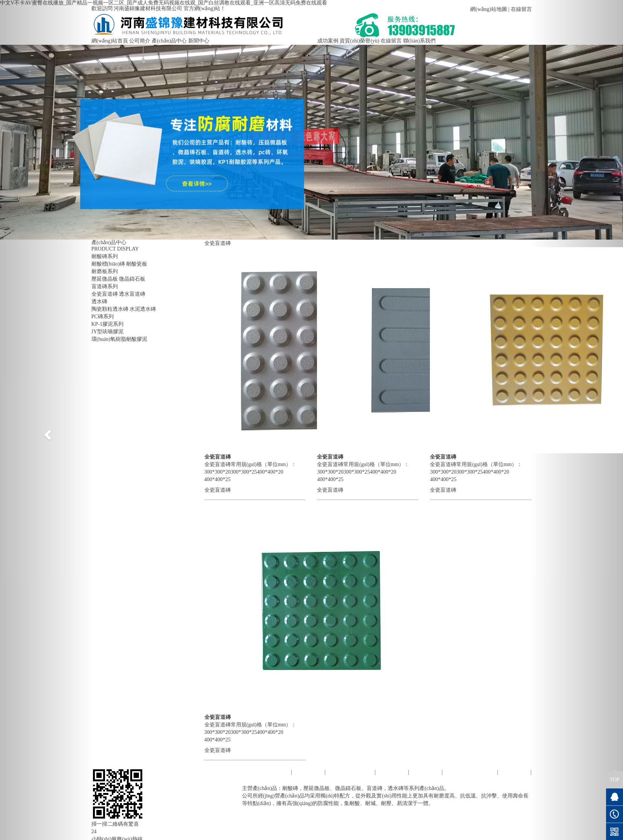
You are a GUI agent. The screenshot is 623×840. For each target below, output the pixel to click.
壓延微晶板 (105, 279)
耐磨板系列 (105, 271)
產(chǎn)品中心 (169, 41)
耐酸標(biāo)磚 (108, 264)
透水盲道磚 (132, 294)
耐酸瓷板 (137, 264)
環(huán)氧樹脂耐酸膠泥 (120, 339)
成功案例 (328, 41)
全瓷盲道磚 (105, 294)
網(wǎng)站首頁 (110, 41)
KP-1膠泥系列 (108, 324)
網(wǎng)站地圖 (488, 9)
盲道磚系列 (105, 286)
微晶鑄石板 (132, 279)
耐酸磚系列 (105, 256)
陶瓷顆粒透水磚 (110, 309)
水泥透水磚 (143, 309)
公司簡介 (140, 41)
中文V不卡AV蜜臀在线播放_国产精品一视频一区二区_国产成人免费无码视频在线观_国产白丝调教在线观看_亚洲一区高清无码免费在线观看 (164, 3)
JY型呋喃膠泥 (108, 332)
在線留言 (521, 9)
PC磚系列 (103, 317)
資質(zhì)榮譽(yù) (359, 41)
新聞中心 (199, 41)
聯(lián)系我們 (419, 41)
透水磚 (99, 302)
